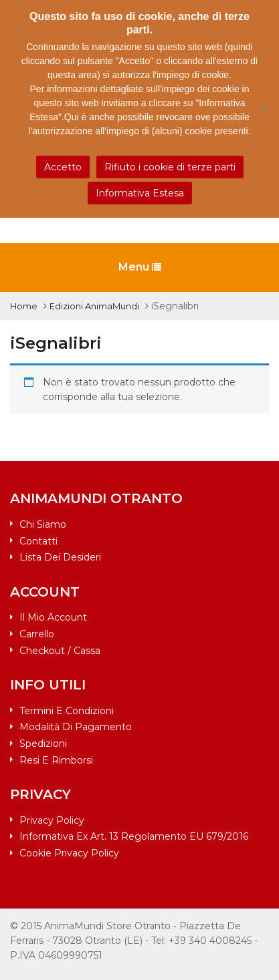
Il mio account (53, 617)
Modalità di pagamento (76, 727)
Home (24, 306)
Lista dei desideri (60, 557)
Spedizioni (43, 744)
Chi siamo (43, 524)
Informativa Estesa (140, 193)
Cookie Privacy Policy (69, 853)
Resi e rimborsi (56, 760)
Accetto (63, 167)
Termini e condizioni (67, 711)
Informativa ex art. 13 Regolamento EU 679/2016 (134, 836)
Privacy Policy (52, 820)
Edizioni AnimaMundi (94, 306)
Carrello (37, 634)
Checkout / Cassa (60, 651)
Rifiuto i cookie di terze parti (170, 167)
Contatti (38, 541)
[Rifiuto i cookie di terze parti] (262, 109)
